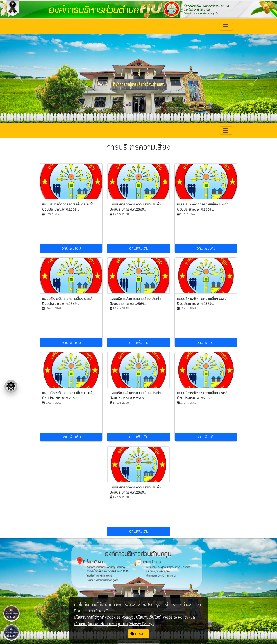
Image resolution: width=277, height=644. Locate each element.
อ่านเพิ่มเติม (71, 248)
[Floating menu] (11, 386)
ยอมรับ (138, 634)
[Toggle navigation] (226, 26)
